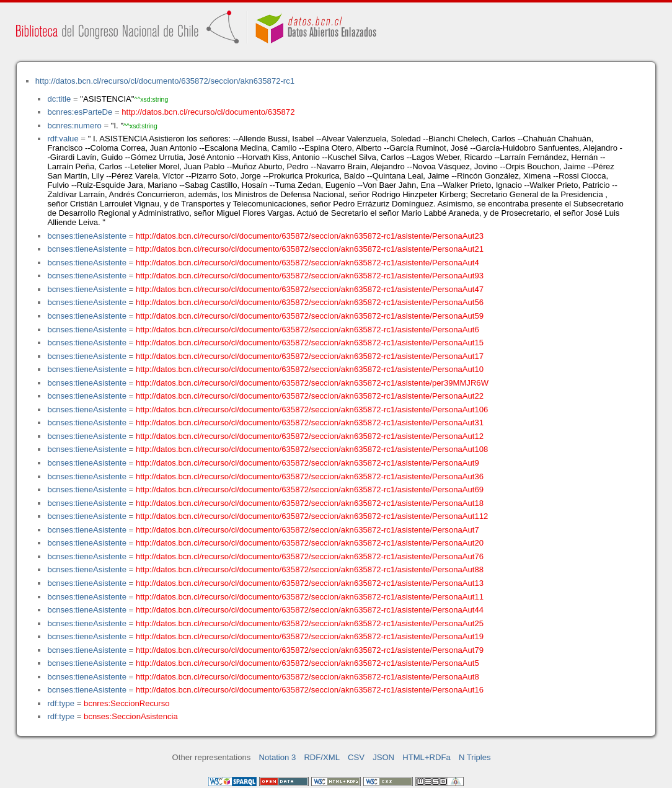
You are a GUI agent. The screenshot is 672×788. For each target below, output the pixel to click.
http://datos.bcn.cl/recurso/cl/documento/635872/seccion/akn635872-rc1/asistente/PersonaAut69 (310, 489)
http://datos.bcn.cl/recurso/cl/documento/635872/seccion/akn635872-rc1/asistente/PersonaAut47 (310, 289)
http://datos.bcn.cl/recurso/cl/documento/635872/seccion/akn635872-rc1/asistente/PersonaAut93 (310, 276)
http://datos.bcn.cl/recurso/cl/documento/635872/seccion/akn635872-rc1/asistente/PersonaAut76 (310, 556)
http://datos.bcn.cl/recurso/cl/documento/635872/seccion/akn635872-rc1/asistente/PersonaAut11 (310, 597)
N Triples (475, 757)
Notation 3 (278, 757)
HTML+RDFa (427, 757)
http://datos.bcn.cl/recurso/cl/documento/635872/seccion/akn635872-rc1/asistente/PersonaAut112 (312, 516)
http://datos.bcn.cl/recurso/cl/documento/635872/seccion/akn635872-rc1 (165, 81)
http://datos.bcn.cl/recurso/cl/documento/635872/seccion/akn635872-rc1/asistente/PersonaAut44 (310, 610)
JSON (383, 757)
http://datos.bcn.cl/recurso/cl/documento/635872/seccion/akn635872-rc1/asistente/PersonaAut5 (307, 663)
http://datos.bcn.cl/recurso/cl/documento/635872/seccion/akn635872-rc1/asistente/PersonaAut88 (310, 569)
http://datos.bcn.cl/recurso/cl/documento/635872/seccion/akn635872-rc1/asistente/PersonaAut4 (307, 263)
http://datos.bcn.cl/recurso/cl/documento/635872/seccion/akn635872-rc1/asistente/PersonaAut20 (310, 543)
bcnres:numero (74, 126)
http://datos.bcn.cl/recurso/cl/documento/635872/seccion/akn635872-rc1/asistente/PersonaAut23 (310, 236)
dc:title (59, 99)
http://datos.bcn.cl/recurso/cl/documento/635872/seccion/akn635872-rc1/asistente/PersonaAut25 (310, 623)
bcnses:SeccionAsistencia (131, 716)
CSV (356, 757)
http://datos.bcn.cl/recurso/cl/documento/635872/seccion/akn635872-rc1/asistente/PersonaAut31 (310, 423)
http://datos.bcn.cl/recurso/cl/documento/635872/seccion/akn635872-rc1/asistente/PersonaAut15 (310, 343)
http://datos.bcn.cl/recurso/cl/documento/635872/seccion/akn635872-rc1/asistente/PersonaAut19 (310, 636)
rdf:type (61, 703)
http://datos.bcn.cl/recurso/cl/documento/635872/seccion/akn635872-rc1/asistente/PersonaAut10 (310, 369)
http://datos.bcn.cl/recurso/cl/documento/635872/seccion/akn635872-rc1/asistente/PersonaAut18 (310, 503)
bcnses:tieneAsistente (87, 236)
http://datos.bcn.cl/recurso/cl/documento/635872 (208, 112)
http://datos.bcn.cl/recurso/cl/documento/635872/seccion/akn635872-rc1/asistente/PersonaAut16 (310, 690)
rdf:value (63, 139)
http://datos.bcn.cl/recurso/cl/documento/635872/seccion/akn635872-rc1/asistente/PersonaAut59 (310, 316)
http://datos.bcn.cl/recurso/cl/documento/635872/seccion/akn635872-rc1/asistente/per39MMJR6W (312, 383)
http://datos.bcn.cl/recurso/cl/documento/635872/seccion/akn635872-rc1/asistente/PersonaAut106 (312, 409)
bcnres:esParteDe (80, 112)
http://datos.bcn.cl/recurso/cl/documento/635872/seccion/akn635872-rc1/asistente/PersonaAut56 (310, 302)
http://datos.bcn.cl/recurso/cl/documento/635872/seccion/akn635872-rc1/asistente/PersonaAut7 (307, 530)
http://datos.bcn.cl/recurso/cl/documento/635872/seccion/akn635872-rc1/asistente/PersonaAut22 (310, 396)
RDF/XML (322, 757)
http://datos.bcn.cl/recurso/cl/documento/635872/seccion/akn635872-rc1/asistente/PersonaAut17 (310, 356)
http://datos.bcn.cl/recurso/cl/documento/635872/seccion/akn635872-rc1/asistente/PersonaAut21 (310, 249)
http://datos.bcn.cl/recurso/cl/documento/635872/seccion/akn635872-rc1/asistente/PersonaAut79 (310, 650)
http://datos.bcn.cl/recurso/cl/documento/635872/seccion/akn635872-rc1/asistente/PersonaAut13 (310, 583)
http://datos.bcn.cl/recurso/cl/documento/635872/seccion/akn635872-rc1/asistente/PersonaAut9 (307, 463)
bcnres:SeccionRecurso (126, 703)
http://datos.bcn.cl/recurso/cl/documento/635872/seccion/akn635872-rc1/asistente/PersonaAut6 (307, 330)
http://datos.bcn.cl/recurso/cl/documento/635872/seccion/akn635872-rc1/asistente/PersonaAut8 (307, 677)
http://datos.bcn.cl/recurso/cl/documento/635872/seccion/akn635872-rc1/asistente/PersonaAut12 (310, 436)
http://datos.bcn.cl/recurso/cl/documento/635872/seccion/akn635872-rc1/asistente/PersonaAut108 (312, 449)
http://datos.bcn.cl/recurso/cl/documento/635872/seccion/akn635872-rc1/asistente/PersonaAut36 (310, 476)
